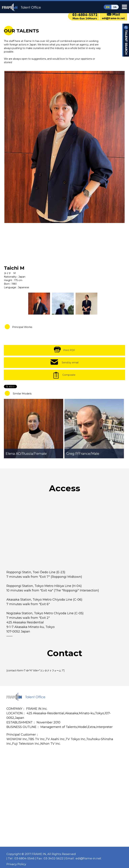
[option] (65, 147)
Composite (69, 375)
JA (115, 7)
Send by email (70, 363)
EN (108, 7)
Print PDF (69, 350)
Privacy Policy (16, 864)
